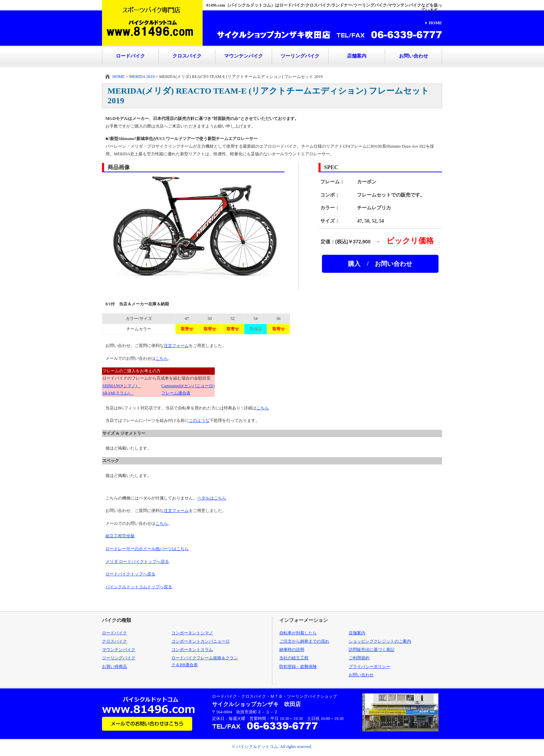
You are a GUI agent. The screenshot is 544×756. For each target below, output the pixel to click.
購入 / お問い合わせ (380, 264)
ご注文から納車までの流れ (304, 641)
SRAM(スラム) (118, 393)
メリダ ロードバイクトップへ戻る (137, 562)
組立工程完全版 (120, 536)
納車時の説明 (292, 650)
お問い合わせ (414, 56)
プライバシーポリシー (369, 667)
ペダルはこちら (212, 498)
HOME (435, 23)
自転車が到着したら (298, 633)
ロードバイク (130, 56)
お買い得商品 (114, 667)
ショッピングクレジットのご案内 (380, 641)
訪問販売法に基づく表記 (372, 650)
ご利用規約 (359, 658)
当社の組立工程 (294, 658)
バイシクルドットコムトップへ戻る (139, 587)
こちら (162, 358)
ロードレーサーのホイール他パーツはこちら (147, 549)
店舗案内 (357, 56)
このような (199, 420)
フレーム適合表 (176, 393)
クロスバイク (187, 56)
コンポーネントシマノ (192, 633)
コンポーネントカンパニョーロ (201, 641)
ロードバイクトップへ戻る (130, 574)
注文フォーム (176, 346)
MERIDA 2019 (142, 77)
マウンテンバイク (244, 56)
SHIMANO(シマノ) (122, 386)
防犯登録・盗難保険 (298, 667)
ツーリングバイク (300, 56)
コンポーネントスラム (192, 650)
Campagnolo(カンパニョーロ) (188, 386)
